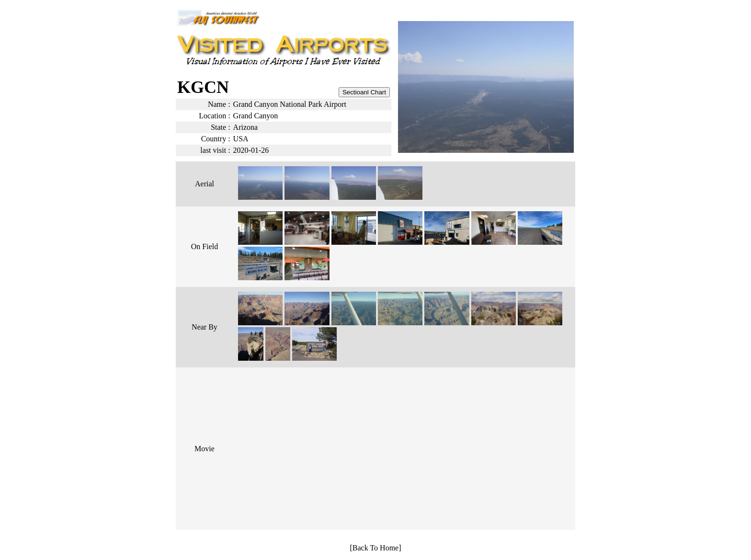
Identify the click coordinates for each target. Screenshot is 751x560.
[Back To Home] (376, 548)
